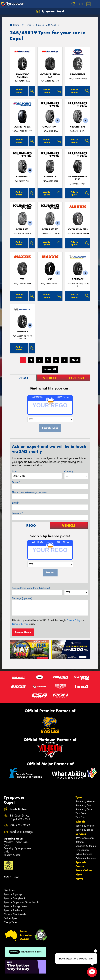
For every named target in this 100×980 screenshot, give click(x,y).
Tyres (79, 797)
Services (81, 834)
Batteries (80, 842)
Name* (16, 482)
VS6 (50, 279)
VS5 (22, 279)
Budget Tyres (10, 918)
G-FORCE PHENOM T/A (50, 76)
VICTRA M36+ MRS (78, 229)
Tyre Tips (80, 818)
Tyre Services (82, 850)
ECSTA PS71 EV (50, 229)
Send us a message (21, 832)
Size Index (9, 890)
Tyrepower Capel (50, 11)
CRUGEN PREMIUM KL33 (78, 178)
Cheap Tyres (10, 922)
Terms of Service (20, 624)
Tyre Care (81, 814)
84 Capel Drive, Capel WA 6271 (20, 817)
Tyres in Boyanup (13, 894)
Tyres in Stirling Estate (15, 906)
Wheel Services (84, 854)
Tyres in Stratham (13, 910)
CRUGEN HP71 (50, 127)
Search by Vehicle (85, 801)
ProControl (78, 74)
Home (15, 25)
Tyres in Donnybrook (15, 898)
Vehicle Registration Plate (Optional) (31, 588)
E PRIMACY (78, 279)
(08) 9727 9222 (20, 825)
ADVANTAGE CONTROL (22, 76)
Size (14, 472)
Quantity (69, 472)
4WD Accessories (85, 838)
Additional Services (86, 858)
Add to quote (19, 91)
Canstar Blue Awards (15, 914)
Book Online (84, 870)
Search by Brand (84, 809)
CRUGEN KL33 (50, 177)
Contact (80, 866)
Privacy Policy (73, 620)
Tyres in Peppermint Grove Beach (21, 902)
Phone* (29, 492)
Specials (81, 862)
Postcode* (17, 513)
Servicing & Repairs (86, 846)
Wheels (80, 822)
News (79, 879)
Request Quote (23, 632)
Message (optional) (22, 598)
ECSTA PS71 (22, 229)
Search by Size (83, 805)
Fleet (79, 875)
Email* (16, 503)
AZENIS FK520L (22, 127)
